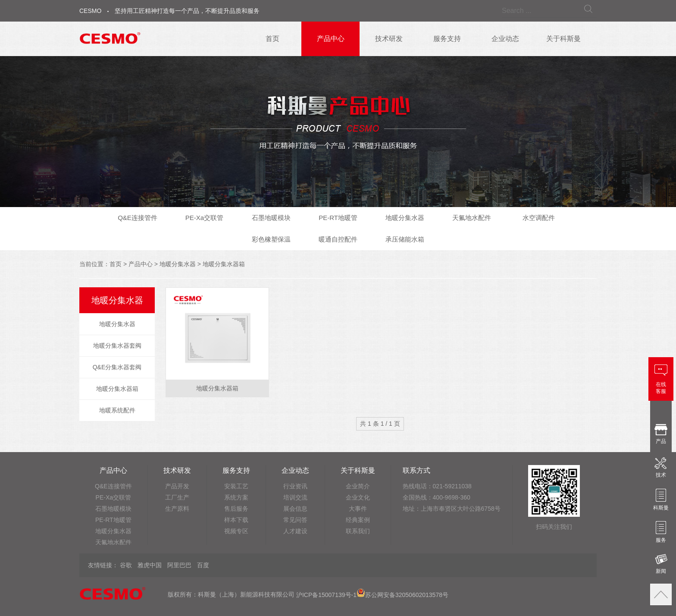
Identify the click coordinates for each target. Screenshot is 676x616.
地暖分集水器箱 (224, 264)
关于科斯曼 (563, 39)
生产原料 (177, 509)
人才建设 (295, 531)
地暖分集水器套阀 (117, 346)
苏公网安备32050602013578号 (402, 595)
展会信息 (295, 509)
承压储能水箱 (405, 239)
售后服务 (236, 509)
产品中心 (331, 39)
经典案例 (358, 520)
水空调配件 (539, 218)
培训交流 (295, 497)
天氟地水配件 (472, 218)
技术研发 (389, 39)
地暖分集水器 (405, 218)
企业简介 (358, 486)
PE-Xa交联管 (204, 218)
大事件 (358, 509)
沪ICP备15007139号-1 (326, 595)
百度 (203, 565)
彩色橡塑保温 (271, 239)
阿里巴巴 (179, 565)
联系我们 (358, 531)
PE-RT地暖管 (338, 218)
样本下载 (236, 520)
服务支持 (447, 39)
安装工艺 (236, 486)
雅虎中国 (150, 565)
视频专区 (236, 531)
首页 (272, 39)
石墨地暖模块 (271, 218)
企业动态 (505, 39)
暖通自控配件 (338, 239)
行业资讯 (295, 486)
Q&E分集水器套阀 (117, 367)
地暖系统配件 (117, 410)
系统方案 (236, 497)
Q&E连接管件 (138, 218)
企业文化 (358, 497)
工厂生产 (177, 497)
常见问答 (295, 520)
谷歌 (126, 565)
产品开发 (177, 486)
